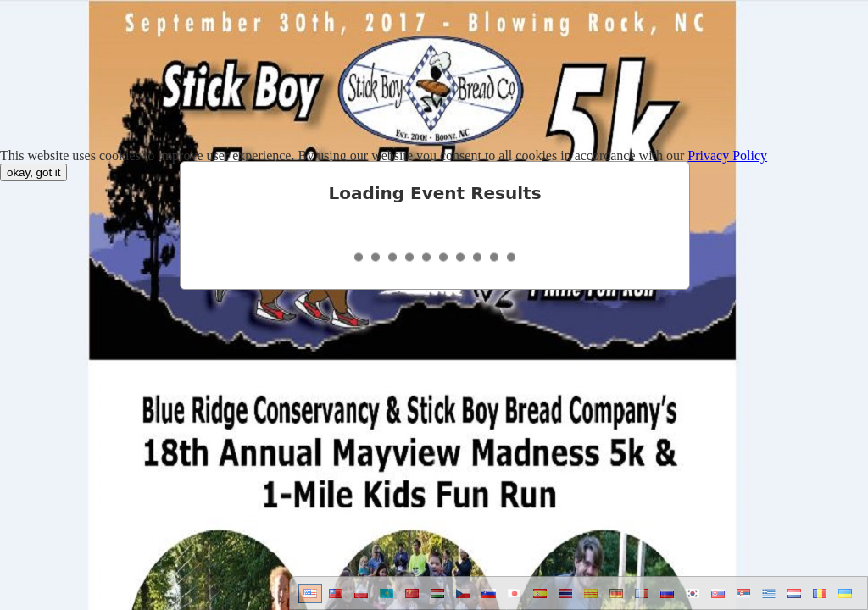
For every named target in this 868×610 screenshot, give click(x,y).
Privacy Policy (727, 155)
